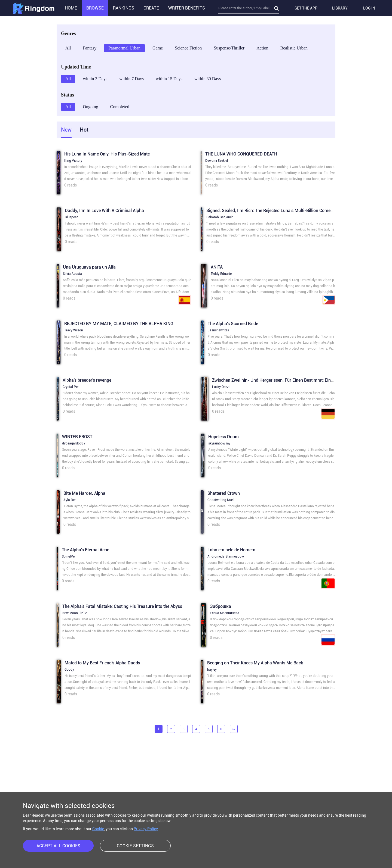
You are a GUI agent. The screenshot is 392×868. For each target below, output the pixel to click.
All (68, 48)
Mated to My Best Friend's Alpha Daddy (102, 663)
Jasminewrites (218, 330)
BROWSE (95, 8)
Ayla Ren (70, 500)
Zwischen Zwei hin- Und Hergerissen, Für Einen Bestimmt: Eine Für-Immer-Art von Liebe (297, 380)
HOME (71, 8)
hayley (212, 670)
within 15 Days (169, 79)
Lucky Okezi (221, 387)
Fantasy (90, 48)
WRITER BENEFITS (187, 8)
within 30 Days (208, 79)
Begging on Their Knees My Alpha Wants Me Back (255, 663)
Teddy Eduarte (221, 274)
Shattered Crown (224, 493)
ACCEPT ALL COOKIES (58, 846)
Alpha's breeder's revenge (87, 380)
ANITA (217, 267)
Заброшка (220, 606)
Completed (120, 107)
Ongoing (90, 107)
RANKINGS (124, 8)
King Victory (73, 161)
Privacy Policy (146, 829)
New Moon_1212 (75, 613)
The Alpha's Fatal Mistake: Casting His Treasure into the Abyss (122, 606)
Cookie (98, 829)
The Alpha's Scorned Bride (233, 324)
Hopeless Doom (223, 437)
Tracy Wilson (74, 330)
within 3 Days (95, 79)
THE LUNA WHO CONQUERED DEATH (241, 154)
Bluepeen (72, 217)
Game (158, 48)
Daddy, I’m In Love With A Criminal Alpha (104, 211)
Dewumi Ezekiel (217, 161)
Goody (69, 670)
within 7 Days (131, 79)
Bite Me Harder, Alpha (84, 493)
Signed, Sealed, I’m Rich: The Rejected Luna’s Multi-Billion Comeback (273, 211)
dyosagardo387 (74, 443)
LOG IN (369, 8)
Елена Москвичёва (225, 613)
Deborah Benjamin (220, 217)
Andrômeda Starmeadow (226, 556)
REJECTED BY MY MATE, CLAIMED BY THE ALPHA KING (119, 324)
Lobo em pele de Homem (231, 550)
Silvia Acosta (72, 274)
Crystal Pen (71, 387)
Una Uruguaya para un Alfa (89, 267)
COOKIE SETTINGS (135, 846)
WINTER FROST (77, 437)
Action (262, 48)
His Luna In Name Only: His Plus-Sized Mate (107, 154)
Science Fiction (188, 48)
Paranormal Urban (124, 48)
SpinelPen (69, 556)
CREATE (151, 8)
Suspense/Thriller (229, 48)
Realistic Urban (294, 48)
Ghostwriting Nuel (220, 500)
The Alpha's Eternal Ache (85, 550)
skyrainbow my (219, 443)
